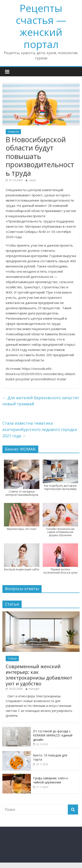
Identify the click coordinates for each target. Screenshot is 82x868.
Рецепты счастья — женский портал (41, 26)
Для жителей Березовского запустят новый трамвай (41, 401)
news (32, 180)
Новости (13, 132)
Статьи (12, 659)
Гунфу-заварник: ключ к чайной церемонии (51, 780)
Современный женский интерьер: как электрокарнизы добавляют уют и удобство (39, 675)
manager (34, 689)
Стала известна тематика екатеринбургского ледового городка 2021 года (40, 429)
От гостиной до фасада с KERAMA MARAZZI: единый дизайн (53, 735)
